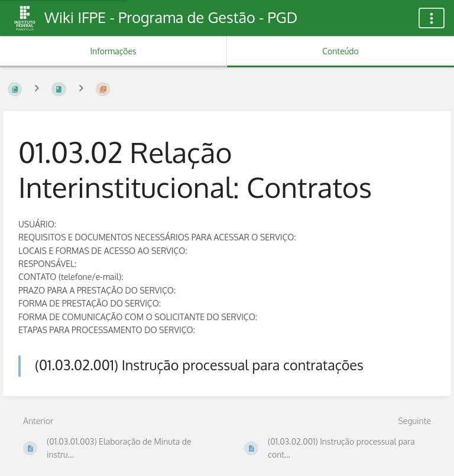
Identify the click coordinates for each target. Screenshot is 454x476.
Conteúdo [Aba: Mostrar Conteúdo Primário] (340, 51)
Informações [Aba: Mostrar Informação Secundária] (113, 51)
